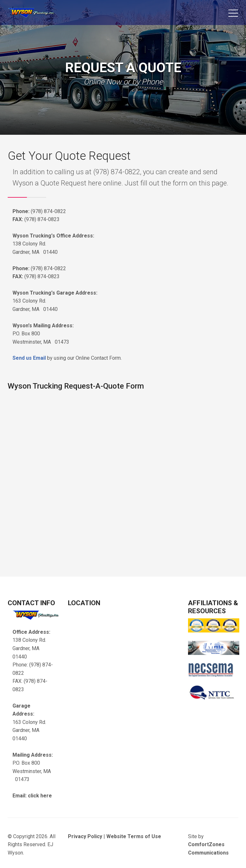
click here (40, 796)
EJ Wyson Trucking (43, 15)
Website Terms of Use (134, 836)
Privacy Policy (85, 836)
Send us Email (29, 358)
